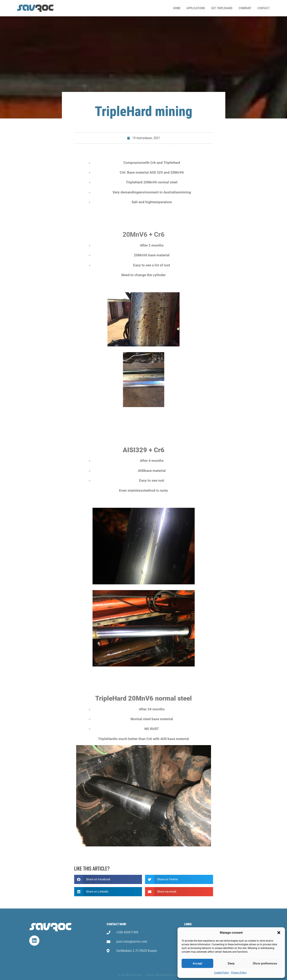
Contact (264, 8)
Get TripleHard (222, 8)
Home (177, 8)
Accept (197, 963)
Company (245, 8)
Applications (196, 8)
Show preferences (265, 963)
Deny (231, 963)
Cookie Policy (222, 973)
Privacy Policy (239, 973)
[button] (279, 933)
